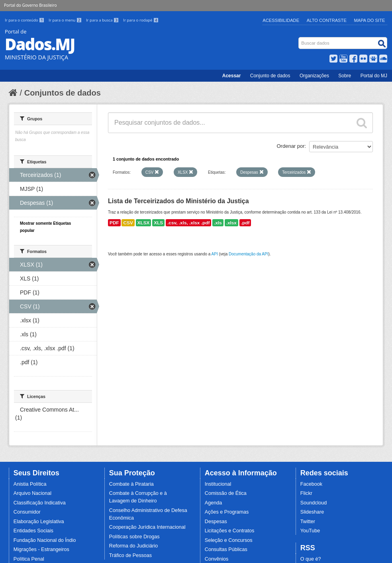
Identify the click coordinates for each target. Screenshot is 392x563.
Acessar (232, 76)
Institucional (218, 484)
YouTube (310, 531)
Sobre (345, 76)
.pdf (245, 223)
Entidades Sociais (33, 531)
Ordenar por (291, 146)
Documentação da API (249, 254)
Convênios (217, 559)
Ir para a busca (103, 20)
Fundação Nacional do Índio (45, 540)
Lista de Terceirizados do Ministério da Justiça (178, 201)
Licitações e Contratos (230, 531)
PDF (114, 223)
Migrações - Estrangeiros (41, 549)
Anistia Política (30, 484)
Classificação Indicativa (40, 503)
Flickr (306, 493)
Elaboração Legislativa (39, 522)
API (215, 254)
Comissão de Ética (226, 493)
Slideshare (312, 512)
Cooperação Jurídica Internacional (147, 527)
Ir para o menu (66, 20)
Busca (299, 39)
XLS (158, 223)
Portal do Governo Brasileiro (30, 5)
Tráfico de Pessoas (130, 555)
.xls (218, 223)
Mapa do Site (370, 20)
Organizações (314, 76)
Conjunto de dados (270, 76)
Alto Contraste (327, 20)
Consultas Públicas (226, 549)
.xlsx (231, 223)
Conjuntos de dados (63, 93)
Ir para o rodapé (141, 20)
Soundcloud (314, 503)
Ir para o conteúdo (25, 20)
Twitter (308, 522)
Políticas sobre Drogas (134, 537)
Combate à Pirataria (131, 484)
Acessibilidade (281, 20)
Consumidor (27, 512)
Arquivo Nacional (32, 493)
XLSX (144, 223)
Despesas (216, 522)
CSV (128, 223)
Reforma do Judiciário (134, 546)
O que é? (311, 559)
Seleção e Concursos (229, 540)
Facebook (311, 484)
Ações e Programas (227, 512)
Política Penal (29, 559)
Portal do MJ (374, 76)
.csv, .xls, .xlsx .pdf (188, 223)
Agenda (213, 503)
